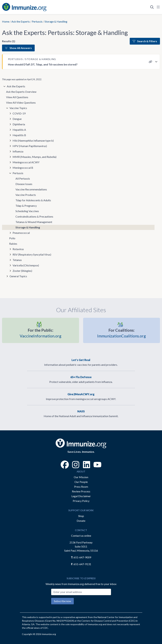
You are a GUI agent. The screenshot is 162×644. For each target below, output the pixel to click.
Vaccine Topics (18, 108)
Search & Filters (145, 41)
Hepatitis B (19, 135)
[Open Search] (152, 7)
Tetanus (17, 260)
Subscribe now (62, 601)
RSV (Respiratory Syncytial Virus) (32, 254)
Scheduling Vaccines (27, 211)
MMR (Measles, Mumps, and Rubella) (35, 157)
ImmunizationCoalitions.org (122, 333)
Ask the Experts (21, 21)
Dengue (17, 119)
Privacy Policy (81, 501)
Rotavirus (18, 249)
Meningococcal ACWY (26, 162)
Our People (81, 482)
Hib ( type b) (33, 140)
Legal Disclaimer (81, 496)
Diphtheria (19, 124)
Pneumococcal (21, 233)
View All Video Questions (21, 103)
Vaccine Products (26, 195)
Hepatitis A (19, 130)
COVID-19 (19, 113)
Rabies (13, 244)
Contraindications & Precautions (34, 216)
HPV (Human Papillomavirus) (30, 146)
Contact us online (81, 536)
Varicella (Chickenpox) (26, 265)
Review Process (81, 491)
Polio (12, 238)
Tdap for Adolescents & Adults (33, 200)
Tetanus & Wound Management (34, 222)
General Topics (18, 276)
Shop (81, 516)
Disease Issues (24, 184)
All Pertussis (23, 178)
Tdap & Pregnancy (26, 206)
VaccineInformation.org (41, 333)
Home (6, 21)
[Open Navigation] (158, 7)
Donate (81, 521)
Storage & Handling (28, 227)
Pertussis (37, 21)
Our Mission (81, 477)
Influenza (18, 151)
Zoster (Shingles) (22, 271)
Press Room (81, 487)
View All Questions (17, 97)
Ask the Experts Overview (21, 92)
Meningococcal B (23, 168)
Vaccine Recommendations (31, 189)
